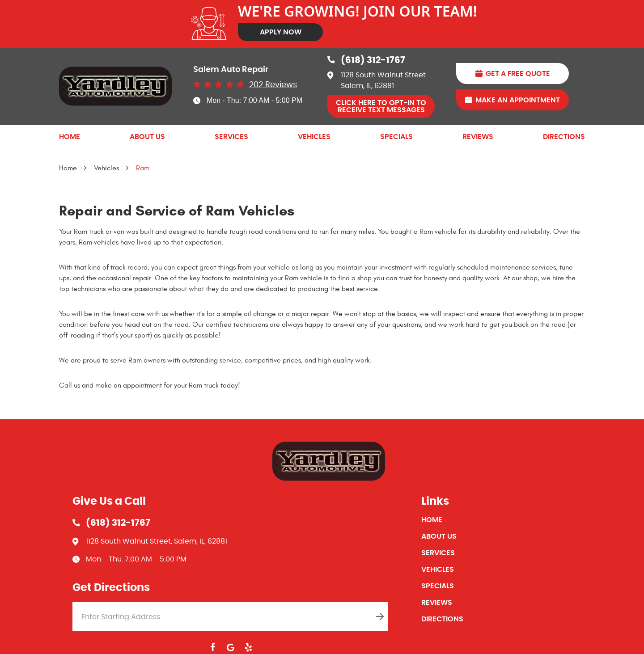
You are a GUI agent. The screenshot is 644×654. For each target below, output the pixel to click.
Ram (143, 168)
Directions (564, 137)
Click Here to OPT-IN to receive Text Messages (381, 106)
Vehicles (314, 137)
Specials (396, 137)
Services (231, 137)
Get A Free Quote (518, 74)
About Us (147, 137)
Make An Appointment (518, 100)
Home (70, 137)
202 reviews (273, 85)
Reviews (478, 137)
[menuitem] (70, 137)
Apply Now (281, 32)
